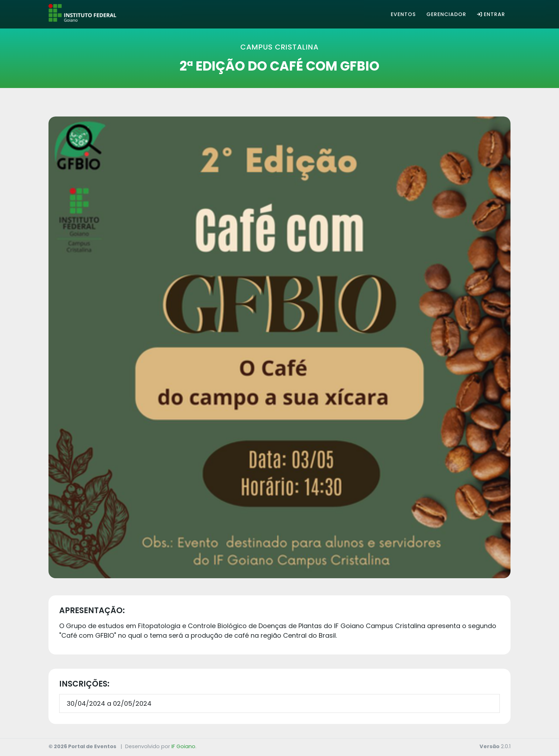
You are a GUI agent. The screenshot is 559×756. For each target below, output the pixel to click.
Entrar (491, 14)
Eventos (403, 14)
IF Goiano (183, 746)
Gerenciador (446, 14)
